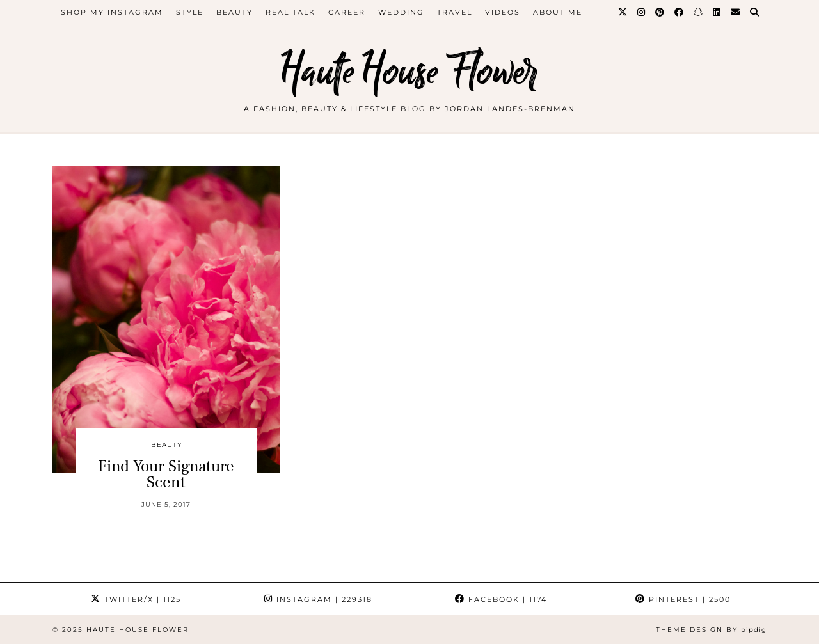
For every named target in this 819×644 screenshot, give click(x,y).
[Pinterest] (660, 12)
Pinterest (683, 599)
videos (503, 12)
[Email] (736, 12)
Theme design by (711, 630)
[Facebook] (680, 12)
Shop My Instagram (112, 12)
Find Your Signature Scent (166, 474)
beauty (235, 12)
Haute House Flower (409, 72)
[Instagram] (642, 12)
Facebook (501, 599)
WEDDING (401, 12)
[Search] (755, 12)
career (347, 12)
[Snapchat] (699, 12)
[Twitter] (623, 12)
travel (455, 12)
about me (558, 12)
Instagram (318, 599)
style (190, 12)
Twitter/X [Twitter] (136, 599)
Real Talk (290, 12)
